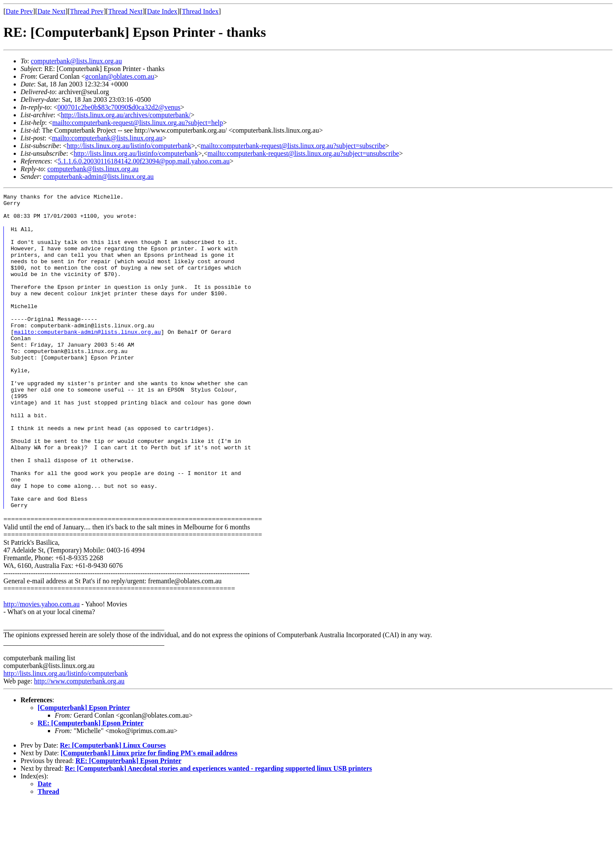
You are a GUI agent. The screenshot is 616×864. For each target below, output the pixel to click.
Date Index (162, 11)
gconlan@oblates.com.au (120, 76)
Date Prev (19, 11)
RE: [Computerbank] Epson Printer (91, 785)
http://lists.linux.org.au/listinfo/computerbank (129, 146)
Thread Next (125, 11)
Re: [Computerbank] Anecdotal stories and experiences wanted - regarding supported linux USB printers (219, 830)
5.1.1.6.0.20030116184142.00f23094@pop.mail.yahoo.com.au (144, 161)
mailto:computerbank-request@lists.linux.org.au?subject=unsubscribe (303, 153)
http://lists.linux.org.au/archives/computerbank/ (126, 115)
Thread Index (200, 11)
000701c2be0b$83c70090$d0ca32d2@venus (119, 107)
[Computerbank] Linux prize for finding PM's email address (149, 815)
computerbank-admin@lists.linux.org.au (98, 177)
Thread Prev (87, 11)
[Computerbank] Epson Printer (84, 769)
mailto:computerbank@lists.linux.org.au (107, 138)
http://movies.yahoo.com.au (41, 666)
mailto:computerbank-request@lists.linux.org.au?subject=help (138, 123)
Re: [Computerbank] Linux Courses (113, 807)
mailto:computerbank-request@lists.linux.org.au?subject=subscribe (293, 146)
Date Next (52, 11)
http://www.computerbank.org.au (80, 743)
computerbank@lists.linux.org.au (76, 61)
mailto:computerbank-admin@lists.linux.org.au (87, 359)
